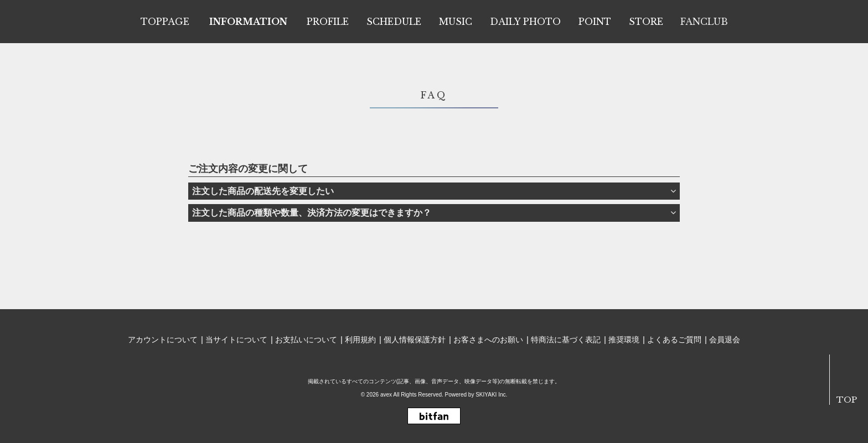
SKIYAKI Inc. (491, 395)
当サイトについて (236, 340)
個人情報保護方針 (415, 340)
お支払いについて (306, 340)
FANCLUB (704, 22)
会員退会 (725, 340)
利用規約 (360, 340)
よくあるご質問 (674, 340)
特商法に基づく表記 (566, 340)
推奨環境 (624, 340)
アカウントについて (163, 340)
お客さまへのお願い (488, 340)
